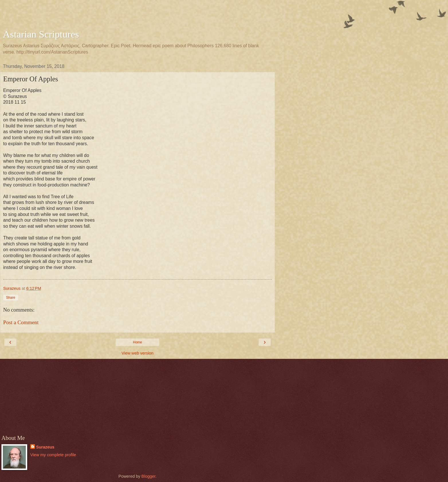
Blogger (149, 476)
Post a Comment (21, 322)
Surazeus (45, 447)
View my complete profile (53, 455)
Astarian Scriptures (41, 34)
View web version (137, 353)
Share (11, 298)
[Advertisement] (137, 16)
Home (137, 342)
